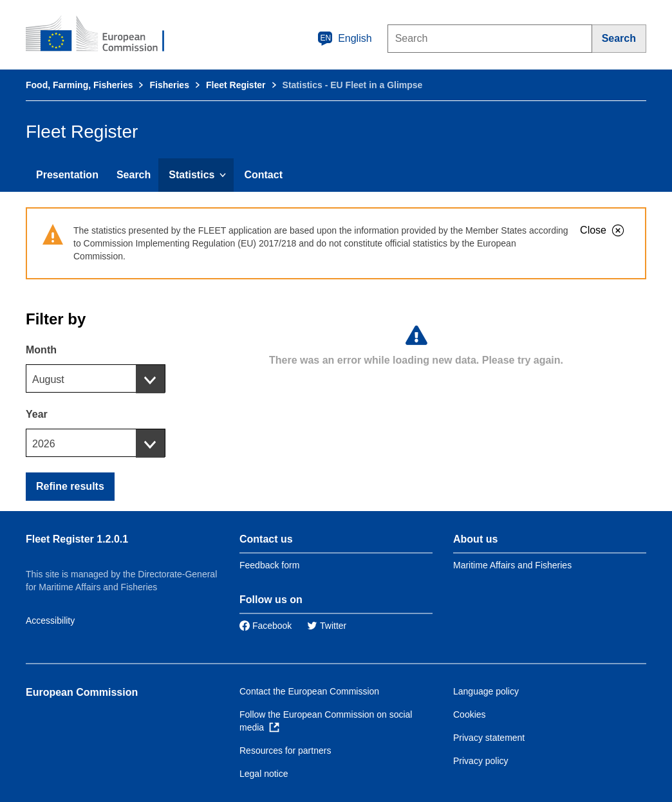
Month (41, 350)
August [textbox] (48, 379)
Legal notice (264, 774)
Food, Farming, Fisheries (79, 85)
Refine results (70, 486)
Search (134, 175)
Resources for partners (285, 751)
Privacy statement (489, 738)
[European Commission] (104, 35)
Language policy (486, 691)
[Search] (619, 39)
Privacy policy (481, 761)
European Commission (82, 692)
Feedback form (269, 565)
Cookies (470, 714)
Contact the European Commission (309, 691)
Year (37, 414)
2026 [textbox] (44, 444)
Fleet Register (236, 85)
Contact (263, 175)
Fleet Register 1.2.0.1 (77, 539)
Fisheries (169, 85)
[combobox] (96, 378)
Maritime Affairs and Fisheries (512, 565)
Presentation (67, 175)
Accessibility (50, 620)
